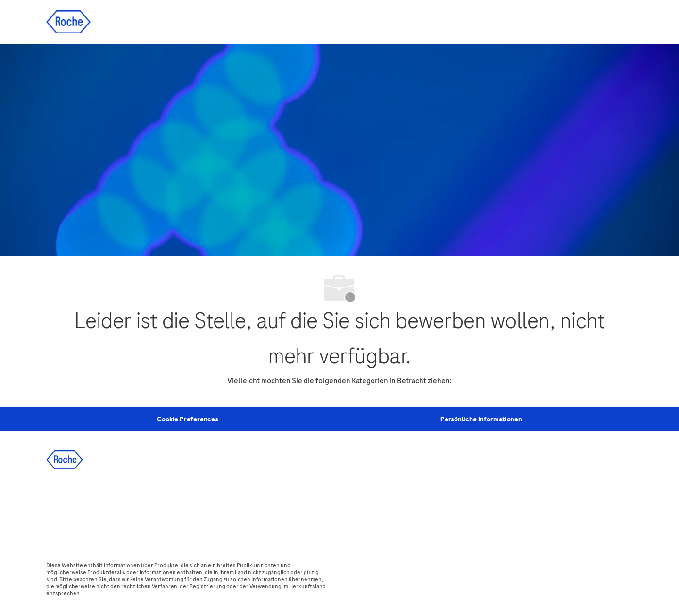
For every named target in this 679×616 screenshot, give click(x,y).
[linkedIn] (84, 497)
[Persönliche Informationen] (481, 419)
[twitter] (110, 497)
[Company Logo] (68, 21)
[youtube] (161, 497)
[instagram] (135, 497)
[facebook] (59, 497)
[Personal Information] (188, 419)
